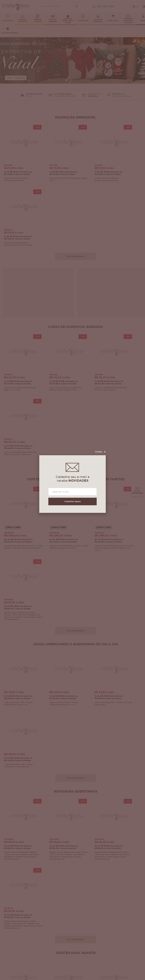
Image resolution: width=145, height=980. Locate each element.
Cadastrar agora (72, 502)
